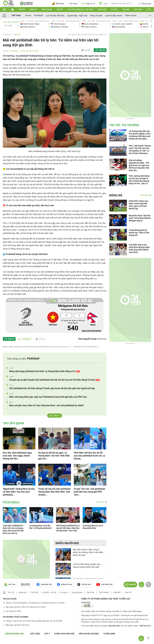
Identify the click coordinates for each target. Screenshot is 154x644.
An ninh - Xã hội (49, 592)
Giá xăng (73, 3)
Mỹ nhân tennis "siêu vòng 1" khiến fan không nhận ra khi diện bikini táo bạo (88, 552)
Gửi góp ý (25, 339)
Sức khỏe (102, 10)
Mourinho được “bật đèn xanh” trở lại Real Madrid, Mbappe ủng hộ (140, 218)
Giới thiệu (35, 634)
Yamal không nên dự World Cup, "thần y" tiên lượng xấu (139, 233)
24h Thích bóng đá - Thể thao (80, 10)
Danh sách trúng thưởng (91, 331)
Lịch (103, 3)
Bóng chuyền (96, 15)
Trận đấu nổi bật (11, 22)
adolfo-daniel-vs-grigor (35, 24)
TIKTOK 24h (84, 585)
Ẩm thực (91, 592)
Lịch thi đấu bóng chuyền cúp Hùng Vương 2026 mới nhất (87, 566)
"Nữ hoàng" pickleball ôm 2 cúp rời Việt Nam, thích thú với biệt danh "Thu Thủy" (68, 528)
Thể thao (138, 10)
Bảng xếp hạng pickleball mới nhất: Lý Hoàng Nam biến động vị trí (45, 371)
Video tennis (131, 15)
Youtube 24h (104, 585)
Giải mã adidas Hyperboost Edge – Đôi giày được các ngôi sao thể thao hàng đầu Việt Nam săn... (139, 165)
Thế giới (126, 10)
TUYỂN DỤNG (109, 634)
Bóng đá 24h (65, 585)
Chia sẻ (102, 50)
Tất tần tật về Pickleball (29, 51)
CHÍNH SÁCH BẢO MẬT (64, 634)
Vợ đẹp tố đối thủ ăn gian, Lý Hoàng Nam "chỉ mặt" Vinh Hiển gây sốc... (54, 456)
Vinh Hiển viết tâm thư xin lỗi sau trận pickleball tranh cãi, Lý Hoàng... (89, 456)
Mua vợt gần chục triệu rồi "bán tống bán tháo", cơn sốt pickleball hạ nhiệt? (47, 405)
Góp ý (47, 634)
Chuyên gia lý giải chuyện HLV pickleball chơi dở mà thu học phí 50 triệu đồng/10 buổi (54, 380)
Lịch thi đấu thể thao (55, 15)
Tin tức (22, 10)
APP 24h (10, 585)
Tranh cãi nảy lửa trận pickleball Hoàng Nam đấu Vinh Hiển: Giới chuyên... (54, 492)
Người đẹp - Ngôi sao (77, 15)
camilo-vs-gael (126, 24)
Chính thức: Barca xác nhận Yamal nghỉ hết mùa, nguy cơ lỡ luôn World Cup (138, 205)
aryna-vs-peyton (96, 24)
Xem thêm (54, 416)
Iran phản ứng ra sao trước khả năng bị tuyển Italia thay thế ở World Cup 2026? (139, 248)
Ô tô (148, 10)
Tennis (28, 15)
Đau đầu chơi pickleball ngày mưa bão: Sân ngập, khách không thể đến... (17, 456)
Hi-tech (114, 10)
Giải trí (60, 10)
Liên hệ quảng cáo (14, 634)
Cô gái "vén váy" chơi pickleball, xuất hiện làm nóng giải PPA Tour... (90, 492)
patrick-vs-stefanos (66, 24)
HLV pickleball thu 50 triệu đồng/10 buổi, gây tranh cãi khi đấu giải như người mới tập (52, 388)
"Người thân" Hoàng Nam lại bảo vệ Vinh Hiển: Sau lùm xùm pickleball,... (19, 492)
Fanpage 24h (44, 585)
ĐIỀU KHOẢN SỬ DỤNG (89, 634)
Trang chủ (7, 35)
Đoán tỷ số (88, 3)
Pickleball (38, 15)
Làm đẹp (117, 592)
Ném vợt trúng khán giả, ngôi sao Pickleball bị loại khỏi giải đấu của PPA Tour (48, 397)
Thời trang (104, 592)
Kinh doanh (47, 10)
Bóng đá (33, 10)
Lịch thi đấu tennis (114, 15)
